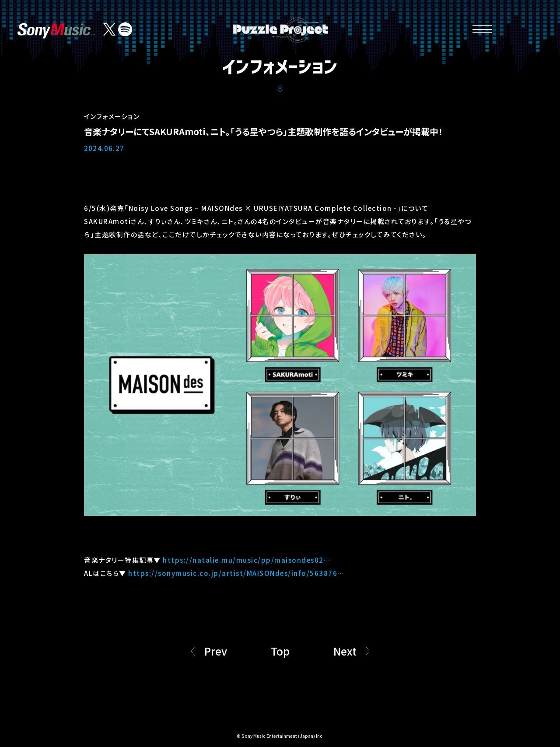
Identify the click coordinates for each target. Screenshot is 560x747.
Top (280, 651)
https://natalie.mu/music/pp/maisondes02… (247, 560)
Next (345, 651)
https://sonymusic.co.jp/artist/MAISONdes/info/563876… (236, 573)
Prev (216, 651)
